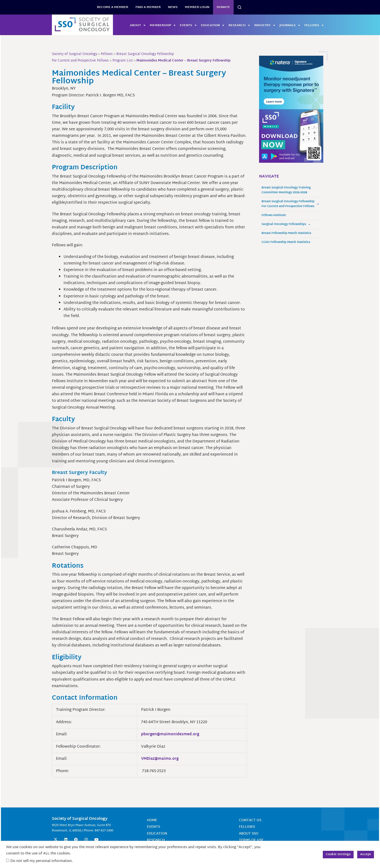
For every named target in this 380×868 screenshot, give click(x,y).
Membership (163, 25)
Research (239, 25)
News (173, 7)
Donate (223, 7)
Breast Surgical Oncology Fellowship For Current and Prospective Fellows (290, 204)
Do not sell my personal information (41, 861)
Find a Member (148, 7)
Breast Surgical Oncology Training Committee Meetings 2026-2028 (286, 190)
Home (152, 820)
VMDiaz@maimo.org (161, 759)
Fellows (314, 25)
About (138, 25)
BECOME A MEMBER (113, 7)
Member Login (197, 7)
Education (213, 25)
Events (188, 25)
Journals (290, 25)
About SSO (249, 834)
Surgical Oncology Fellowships (286, 225)
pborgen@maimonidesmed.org (171, 734)
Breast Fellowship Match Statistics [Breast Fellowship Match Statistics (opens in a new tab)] (286, 233)
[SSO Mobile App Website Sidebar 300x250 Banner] (291, 136)
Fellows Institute (274, 215)
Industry (265, 25)
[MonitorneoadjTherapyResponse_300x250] (291, 83)
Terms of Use (251, 840)
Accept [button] (366, 854)
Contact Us (250, 820)
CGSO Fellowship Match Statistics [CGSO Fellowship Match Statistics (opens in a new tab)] (286, 242)
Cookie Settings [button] (338, 854)
